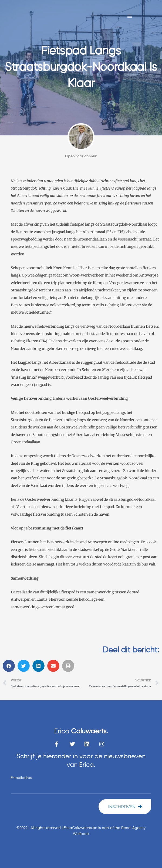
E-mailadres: (22, 778)
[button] (9, 666)
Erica (81, 732)
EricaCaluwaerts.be (80, 828)
